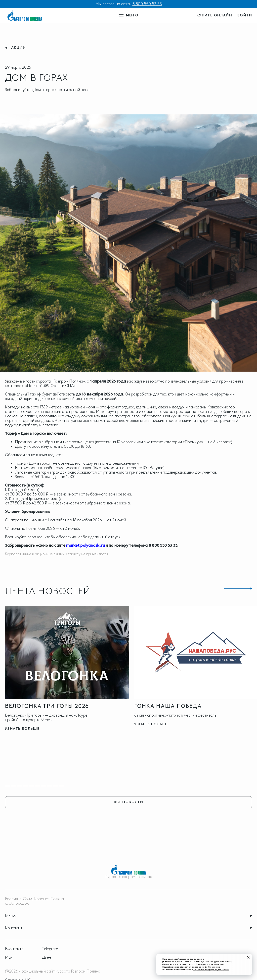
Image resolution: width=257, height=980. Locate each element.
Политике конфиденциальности (211, 969)
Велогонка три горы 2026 (47, 706)
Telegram (50, 949)
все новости (128, 802)
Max (9, 957)
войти (245, 15)
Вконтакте (14, 949)
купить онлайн (214, 15)
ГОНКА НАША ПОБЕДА (168, 706)
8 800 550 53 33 (147, 4)
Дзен (46, 957)
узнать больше (22, 729)
